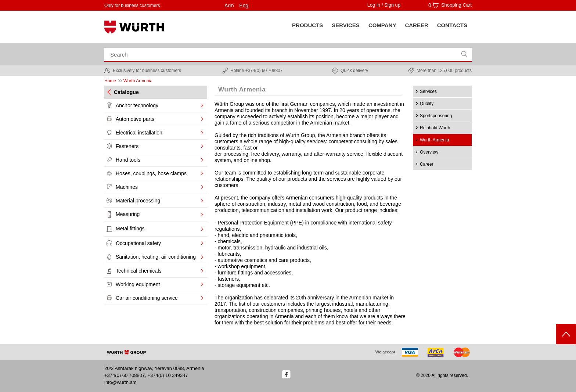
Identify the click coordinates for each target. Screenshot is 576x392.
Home (110, 81)
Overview (429, 152)
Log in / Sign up (384, 5)
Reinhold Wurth (435, 128)
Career (416, 25)
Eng (244, 6)
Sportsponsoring (436, 116)
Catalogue (126, 92)
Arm (229, 6)
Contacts (452, 25)
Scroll (566, 334)
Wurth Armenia (434, 140)
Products (307, 25)
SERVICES (346, 25)
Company (382, 25)
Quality (427, 104)
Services (428, 91)
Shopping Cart (456, 5)
